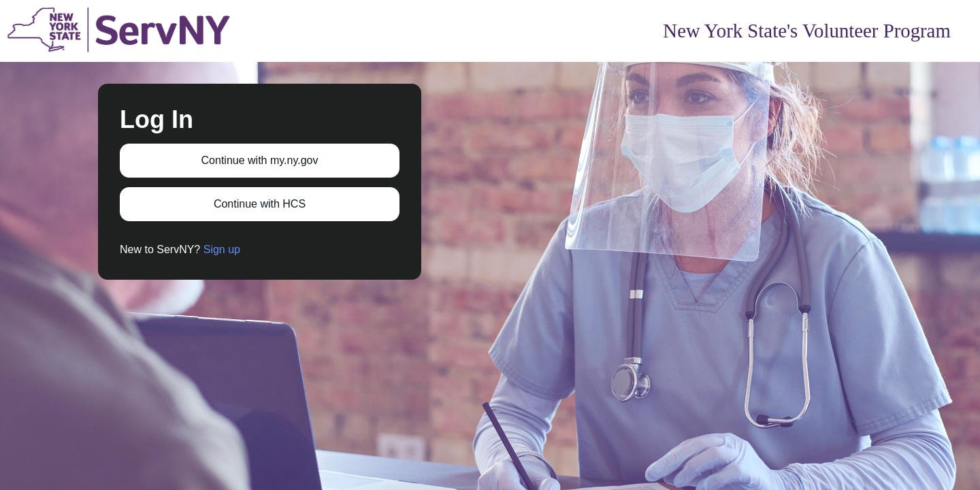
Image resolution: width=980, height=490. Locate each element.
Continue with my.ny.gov (260, 160)
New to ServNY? (180, 249)
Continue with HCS (260, 204)
